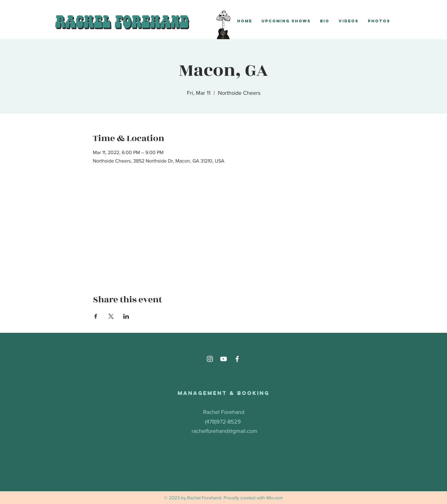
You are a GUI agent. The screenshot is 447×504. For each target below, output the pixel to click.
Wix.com (274, 498)
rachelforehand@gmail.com (224, 431)
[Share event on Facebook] (96, 316)
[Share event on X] (111, 316)
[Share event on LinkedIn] (126, 316)
